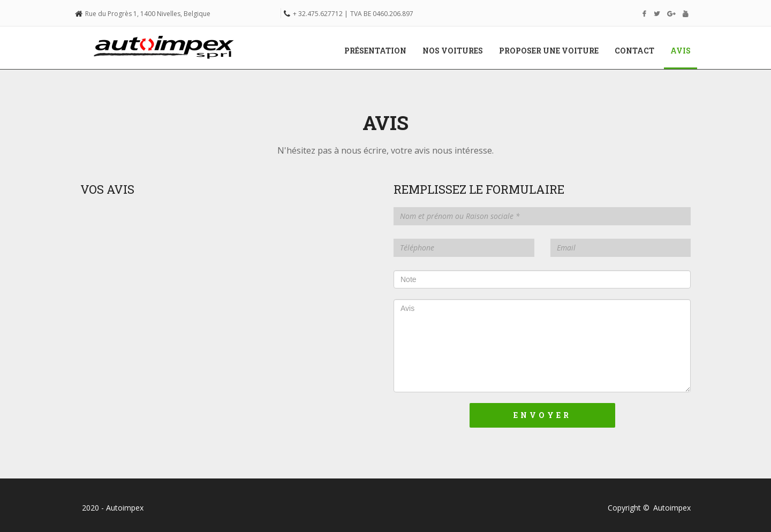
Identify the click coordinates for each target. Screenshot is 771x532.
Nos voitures (453, 51)
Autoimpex (672, 508)
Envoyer (542, 415)
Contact (634, 51)
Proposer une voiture (549, 51)
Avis (685, 50)
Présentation (375, 51)
